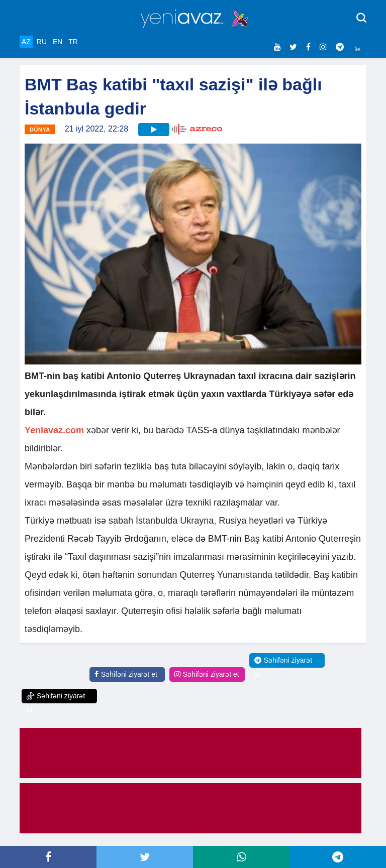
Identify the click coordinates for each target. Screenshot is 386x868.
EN (58, 42)
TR (73, 42)
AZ (26, 42)
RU (42, 42)
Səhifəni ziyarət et (126, 674)
